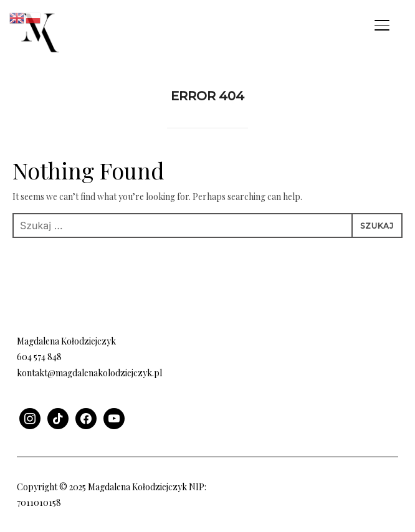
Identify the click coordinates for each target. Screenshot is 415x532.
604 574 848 (39, 357)
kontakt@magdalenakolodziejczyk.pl (89, 373)
